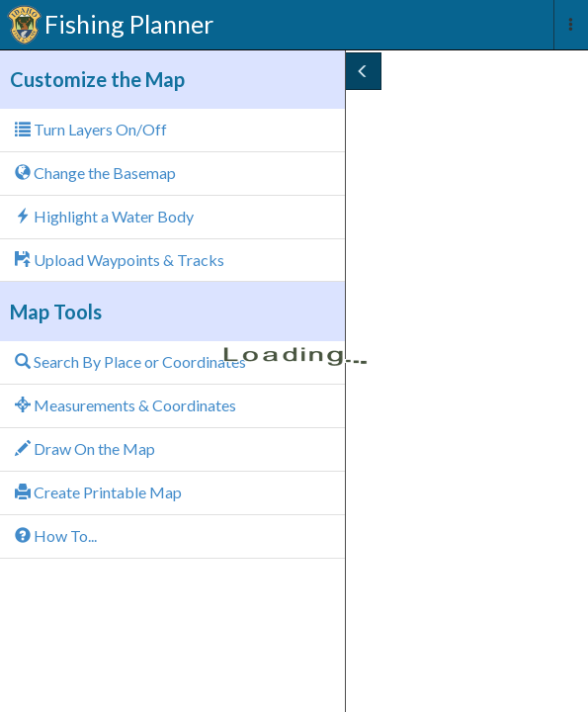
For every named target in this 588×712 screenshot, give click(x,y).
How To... (56, 535)
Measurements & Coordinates (126, 405)
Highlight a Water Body (104, 216)
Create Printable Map (98, 492)
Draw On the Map (85, 448)
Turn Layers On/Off (91, 129)
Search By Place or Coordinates (130, 361)
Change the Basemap (95, 173)
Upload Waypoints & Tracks (120, 260)
